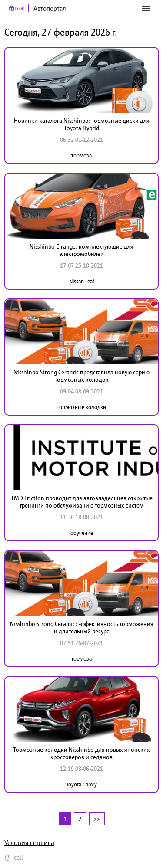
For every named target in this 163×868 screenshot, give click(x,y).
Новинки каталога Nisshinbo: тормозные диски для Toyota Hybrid (82, 124)
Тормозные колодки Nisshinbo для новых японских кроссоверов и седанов (81, 753)
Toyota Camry (81, 784)
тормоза (81, 156)
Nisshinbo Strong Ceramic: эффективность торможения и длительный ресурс (82, 627)
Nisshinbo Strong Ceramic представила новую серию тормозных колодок (81, 376)
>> (97, 819)
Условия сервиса (29, 842)
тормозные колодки (81, 407)
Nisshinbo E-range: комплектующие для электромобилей (81, 250)
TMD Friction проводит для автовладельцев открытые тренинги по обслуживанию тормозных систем (82, 502)
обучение (82, 533)
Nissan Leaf (82, 281)
